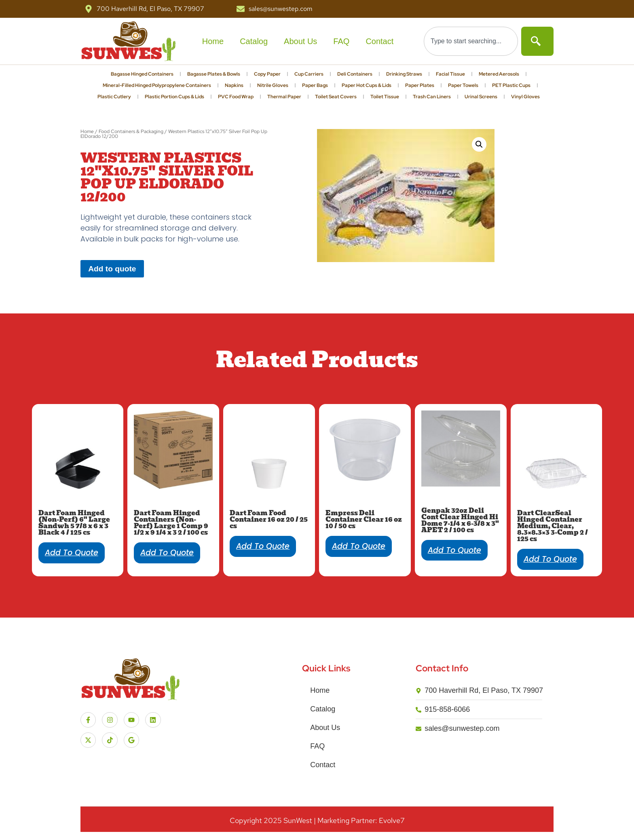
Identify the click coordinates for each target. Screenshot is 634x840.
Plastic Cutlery (114, 97)
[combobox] (471, 41)
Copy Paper (267, 74)
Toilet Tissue (385, 97)
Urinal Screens (481, 97)
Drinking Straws (404, 74)
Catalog (254, 41)
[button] (479, 144)
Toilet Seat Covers (336, 97)
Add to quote (112, 269)
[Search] (537, 41)
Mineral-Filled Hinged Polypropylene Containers (157, 85)
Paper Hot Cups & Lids (367, 85)
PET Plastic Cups (511, 85)
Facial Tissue (450, 74)
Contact (379, 41)
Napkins (234, 85)
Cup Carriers (309, 74)
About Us (300, 41)
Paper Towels (463, 85)
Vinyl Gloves (525, 97)
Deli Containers (355, 74)
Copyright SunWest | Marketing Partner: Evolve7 (317, 820)
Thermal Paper (284, 97)
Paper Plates (420, 85)
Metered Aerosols (499, 74)
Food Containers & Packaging (131, 131)
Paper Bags (315, 85)
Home (213, 41)
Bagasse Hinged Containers (142, 74)
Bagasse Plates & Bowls (214, 74)
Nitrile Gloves (273, 85)
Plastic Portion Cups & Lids (174, 97)
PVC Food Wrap (236, 97)
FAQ (341, 41)
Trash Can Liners (432, 97)
